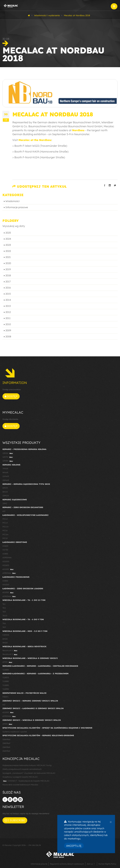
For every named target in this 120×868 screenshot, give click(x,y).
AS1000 (6, 562)
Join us (90, 864)
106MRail (6, 739)
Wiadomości (13, 201)
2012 (8, 312)
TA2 (4, 608)
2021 (8, 257)
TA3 (4, 612)
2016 (8, 288)
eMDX (8, 662)
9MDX (5, 643)
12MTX (8, 457)
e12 (4, 511)
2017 (8, 282)
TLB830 (6, 670)
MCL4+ (6, 527)
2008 (8, 337)
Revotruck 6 (10, 651)
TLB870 (6, 678)
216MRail (6, 751)
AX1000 (6, 585)
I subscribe (15, 820)
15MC (5, 503)
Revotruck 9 (10, 654)
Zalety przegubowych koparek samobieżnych (22, 769)
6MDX (5, 639)
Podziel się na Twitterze (115, 185)
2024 (8, 239)
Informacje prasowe (17, 207)
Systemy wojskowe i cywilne (15, 732)
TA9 (4, 627)
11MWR (6, 476)
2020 (8, 263)
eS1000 (8, 569)
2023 (8, 245)
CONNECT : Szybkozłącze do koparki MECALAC (26, 781)
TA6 (4, 623)
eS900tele (9, 573)
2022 (8, 251)
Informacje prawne (39, 864)
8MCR (5, 492)
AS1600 (6, 565)
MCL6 (5, 530)
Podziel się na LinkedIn (110, 185)
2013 (8, 306)
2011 (8, 318)
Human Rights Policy (107, 864)
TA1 (4, 604)
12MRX (8, 461)
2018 (8, 275)
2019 (8, 269)
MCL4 (5, 523)
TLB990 (6, 689)
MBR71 (5, 697)
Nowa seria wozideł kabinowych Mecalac (20, 785)
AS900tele (7, 558)
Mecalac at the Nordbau (35, 140)
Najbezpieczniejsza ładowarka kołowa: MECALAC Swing (27, 765)
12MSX (8, 453)
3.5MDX (6, 635)
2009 (8, 330)
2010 (8, 324)
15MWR (6, 480)
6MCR (5, 488)
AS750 (5, 550)
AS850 (5, 554)
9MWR (5, 473)
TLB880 (6, 681)
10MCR (6, 496)
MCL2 (5, 519)
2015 (8, 294)
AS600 (5, 546)
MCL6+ (6, 534)
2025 (8, 233)
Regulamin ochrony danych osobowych (67, 864)
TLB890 (6, 685)
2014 (8, 300)
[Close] (111, 822)
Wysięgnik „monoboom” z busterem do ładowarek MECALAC (29, 773)
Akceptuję (74, 846)
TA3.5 (5, 616)
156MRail (6, 747)
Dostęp (11, 396)
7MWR (5, 469)
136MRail (6, 743)
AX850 (5, 581)
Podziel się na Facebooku (105, 185)
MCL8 (5, 538)
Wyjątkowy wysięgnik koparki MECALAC (20, 777)
